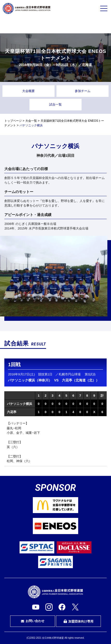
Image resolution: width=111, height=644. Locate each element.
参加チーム (83, 91)
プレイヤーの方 (21, 25)
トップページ (13, 121)
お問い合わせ (33, 621)
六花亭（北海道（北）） (81, 380)
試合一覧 (55, 104)
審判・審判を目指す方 (55, 25)
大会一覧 (31, 121)
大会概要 (28, 91)
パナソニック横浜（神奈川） (30, 380)
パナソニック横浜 (20, 404)
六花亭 (12, 412)
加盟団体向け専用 (78, 621)
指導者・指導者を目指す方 (90, 25)
